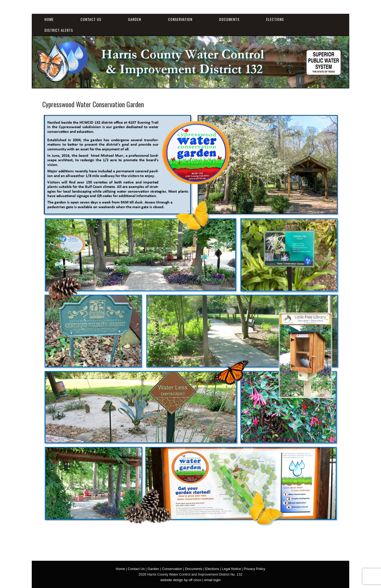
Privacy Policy (255, 569)
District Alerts (59, 30)
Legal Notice (232, 569)
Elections (275, 19)
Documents (229, 19)
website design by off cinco (181, 580)
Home (49, 19)
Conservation (180, 19)
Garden (135, 19)
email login (212, 580)
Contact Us (91, 19)
